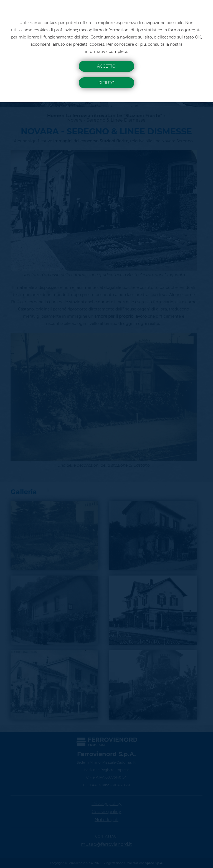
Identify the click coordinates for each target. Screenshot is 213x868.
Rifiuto (106, 83)
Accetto (106, 66)
